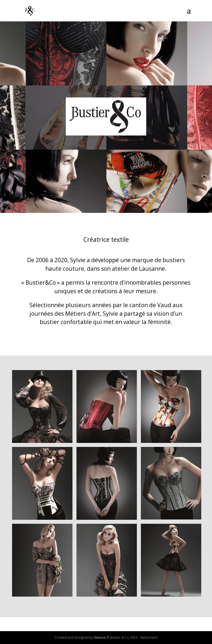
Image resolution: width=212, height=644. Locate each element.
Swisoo (100, 637)
